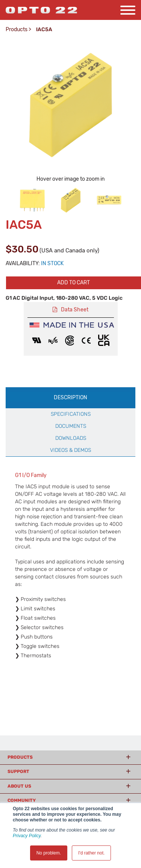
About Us (19, 786)
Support (18, 771)
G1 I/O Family (31, 475)
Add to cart (74, 283)
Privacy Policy (27, 836)
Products (17, 29)
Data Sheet (75, 310)
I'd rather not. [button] (91, 853)
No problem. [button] (49, 853)
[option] (32, 200)
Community (22, 800)
